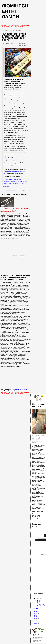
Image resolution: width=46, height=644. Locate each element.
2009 (36, 623)
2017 (36, 610)
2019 (36, 597)
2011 (36, 620)
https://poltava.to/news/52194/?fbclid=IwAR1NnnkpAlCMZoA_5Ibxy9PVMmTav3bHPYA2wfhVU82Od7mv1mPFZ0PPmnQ (15, 181)
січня (37, 609)
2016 (36, 612)
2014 (36, 615)
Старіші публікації (26, 190)
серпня (38, 599)
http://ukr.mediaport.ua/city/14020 (18, 389)
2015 (36, 613)
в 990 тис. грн (10, 154)
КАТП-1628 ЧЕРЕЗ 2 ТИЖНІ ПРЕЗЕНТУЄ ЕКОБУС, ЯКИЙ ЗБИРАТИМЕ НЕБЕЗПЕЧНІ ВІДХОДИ (14, 37)
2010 (36, 622)
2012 (36, 618)
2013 (36, 617)
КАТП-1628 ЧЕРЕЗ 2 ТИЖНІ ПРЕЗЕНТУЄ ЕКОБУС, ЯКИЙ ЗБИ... (40, 604)
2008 (36, 625)
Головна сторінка (11, 190)
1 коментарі (6, 187)
